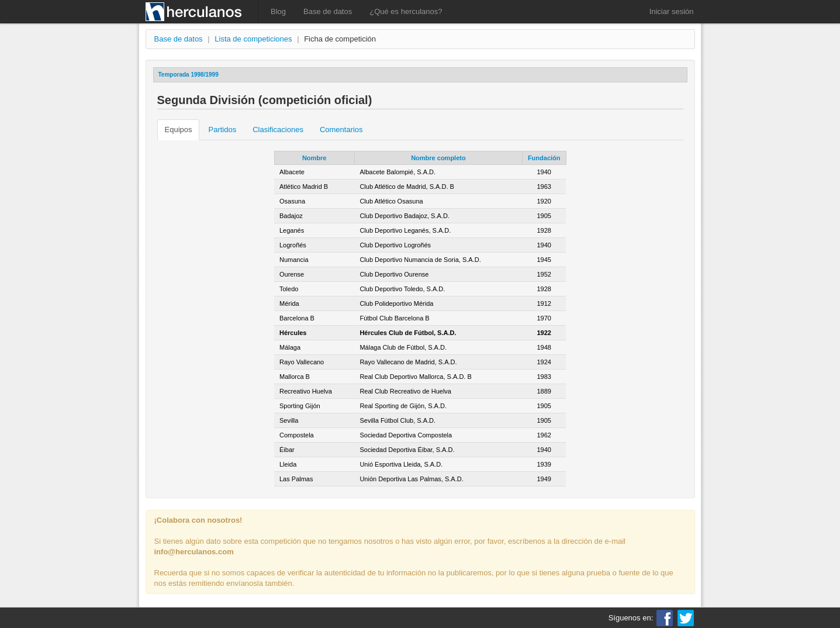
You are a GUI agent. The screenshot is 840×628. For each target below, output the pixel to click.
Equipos (179, 130)
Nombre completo (438, 158)
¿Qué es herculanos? (406, 11)
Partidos (222, 130)
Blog (278, 11)
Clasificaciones (278, 130)
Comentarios (341, 130)
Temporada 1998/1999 (189, 75)
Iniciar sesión (672, 11)
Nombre (314, 158)
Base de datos (328, 11)
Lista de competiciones (253, 39)
